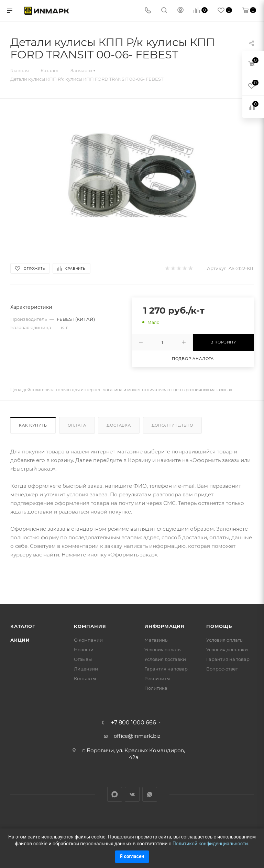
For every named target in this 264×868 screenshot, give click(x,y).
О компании (88, 640)
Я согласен (132, 856)
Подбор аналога (193, 359)
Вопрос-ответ (222, 669)
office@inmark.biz (137, 736)
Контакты (85, 678)
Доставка (119, 425)
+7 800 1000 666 (134, 723)
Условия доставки (165, 659)
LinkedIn (115, 794)
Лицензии (86, 669)
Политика (156, 688)
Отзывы (83, 659)
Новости (84, 650)
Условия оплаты (163, 650)
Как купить (33, 425)
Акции (20, 640)
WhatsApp (150, 794)
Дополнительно (172, 425)
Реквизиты (157, 678)
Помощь (219, 626)
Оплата (77, 425)
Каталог (23, 626)
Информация (164, 626)
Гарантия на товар (166, 669)
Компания (90, 626)
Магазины (156, 640)
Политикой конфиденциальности (210, 844)
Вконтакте (132, 794)
